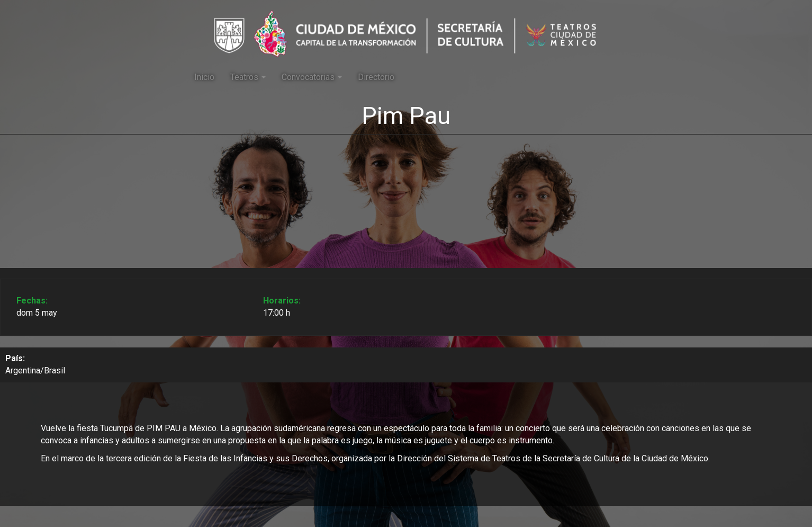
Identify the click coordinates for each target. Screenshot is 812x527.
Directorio (376, 77)
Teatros (248, 77)
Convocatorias (312, 77)
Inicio (204, 77)
